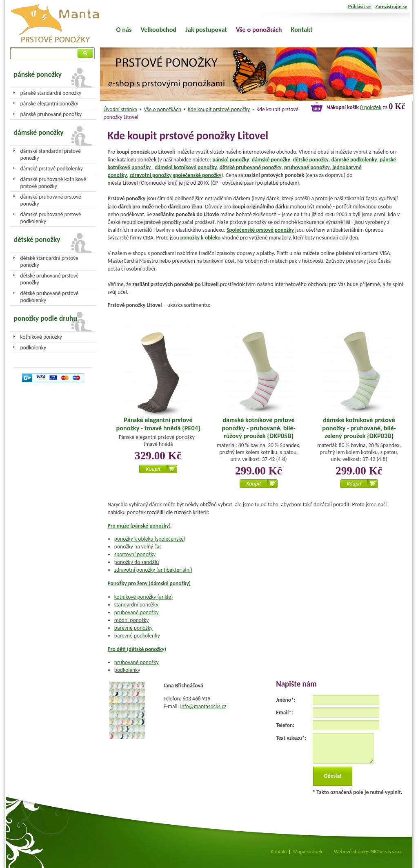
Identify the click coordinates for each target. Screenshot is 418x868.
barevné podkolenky (137, 636)
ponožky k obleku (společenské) (150, 539)
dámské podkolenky (354, 160)
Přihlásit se (359, 6)
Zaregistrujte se (391, 6)
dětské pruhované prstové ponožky (50, 279)
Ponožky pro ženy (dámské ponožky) (149, 583)
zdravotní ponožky (150, 175)
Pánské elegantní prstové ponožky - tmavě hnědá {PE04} (158, 424)
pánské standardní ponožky (51, 93)
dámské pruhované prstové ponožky (51, 200)
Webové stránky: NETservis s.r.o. (368, 851)
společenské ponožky (197, 175)
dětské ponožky (311, 160)
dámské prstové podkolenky (52, 169)
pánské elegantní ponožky (49, 104)
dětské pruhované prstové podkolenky (50, 297)
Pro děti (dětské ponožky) (137, 649)
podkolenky (127, 670)
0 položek (371, 107)
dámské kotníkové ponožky (186, 167)
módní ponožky (132, 620)
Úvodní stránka (121, 109)
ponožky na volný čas (138, 547)
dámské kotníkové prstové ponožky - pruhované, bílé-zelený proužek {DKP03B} (359, 428)
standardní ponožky (136, 605)
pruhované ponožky (307, 167)
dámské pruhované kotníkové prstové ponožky (53, 183)
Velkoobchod (159, 29)
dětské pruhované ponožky (251, 167)
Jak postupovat (206, 29)
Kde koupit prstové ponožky (219, 109)
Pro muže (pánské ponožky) (139, 526)
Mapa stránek (307, 851)
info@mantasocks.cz (203, 706)
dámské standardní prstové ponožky (51, 154)
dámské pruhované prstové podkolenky (51, 218)
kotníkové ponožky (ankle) (144, 597)
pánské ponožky (231, 160)
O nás (124, 29)
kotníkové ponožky (41, 337)
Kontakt (302, 29)
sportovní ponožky (135, 554)
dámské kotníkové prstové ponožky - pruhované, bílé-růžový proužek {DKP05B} (258, 428)
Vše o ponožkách (162, 109)
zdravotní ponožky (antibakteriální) (153, 570)
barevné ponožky (133, 628)
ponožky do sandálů (137, 562)
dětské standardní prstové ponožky (49, 262)
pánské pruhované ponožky (51, 114)
